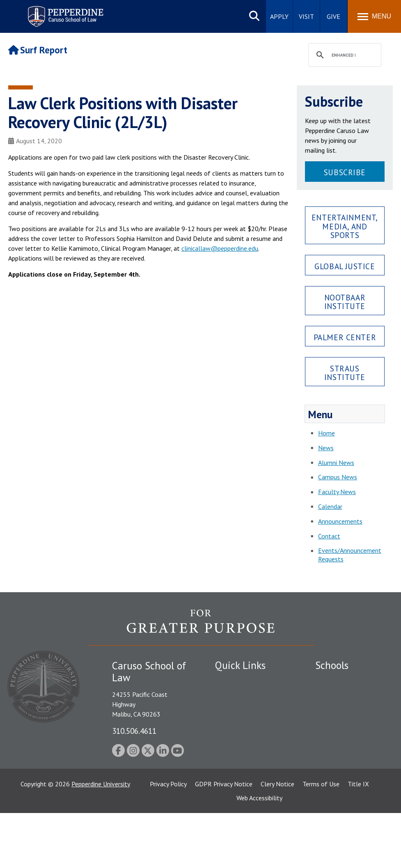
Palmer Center (345, 337)
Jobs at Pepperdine (241, 732)
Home (327, 433)
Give (333, 16)
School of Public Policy (347, 763)
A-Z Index (228, 792)
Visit (306, 16)
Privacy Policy (168, 839)
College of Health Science (340, 791)
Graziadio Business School (341, 713)
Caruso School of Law (346, 695)
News (326, 448)
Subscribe (345, 172)
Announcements (340, 521)
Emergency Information (247, 709)
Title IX (358, 839)
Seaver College (336, 681)
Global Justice (345, 266)
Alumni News (336, 463)
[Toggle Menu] (374, 16)
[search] (344, 55)
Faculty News (337, 492)
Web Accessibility (259, 853)
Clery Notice (277, 839)
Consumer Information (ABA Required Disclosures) (246, 769)
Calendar (330, 506)
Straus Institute (345, 373)
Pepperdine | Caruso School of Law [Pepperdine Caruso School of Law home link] (64, 11)
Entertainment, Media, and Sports (345, 226)
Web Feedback (235, 806)
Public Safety (233, 681)
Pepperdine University (101, 839)
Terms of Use (321, 839)
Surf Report (38, 50)
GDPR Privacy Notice (224, 839)
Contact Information (244, 747)
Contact (329, 536)
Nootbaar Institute (345, 302)
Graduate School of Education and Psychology (342, 741)
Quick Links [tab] (240, 665)
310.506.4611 (134, 731)
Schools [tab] (332, 665)
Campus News (338, 477)
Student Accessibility (243, 695)
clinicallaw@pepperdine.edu (220, 248)
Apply (279, 16)
